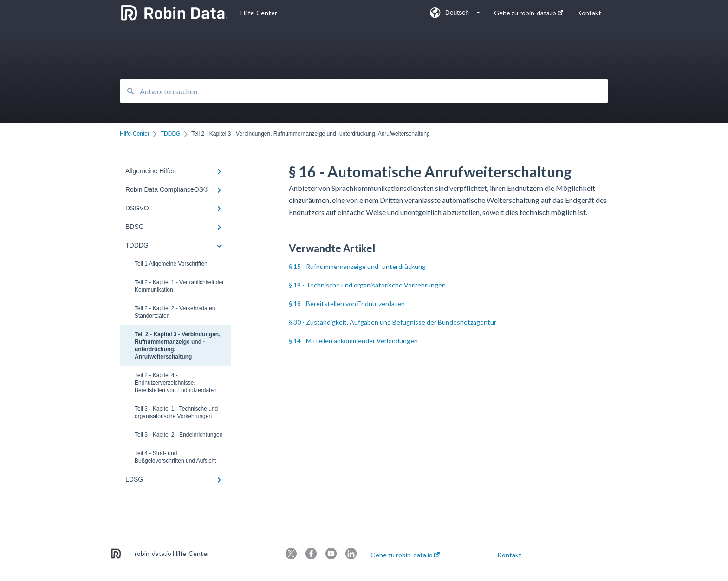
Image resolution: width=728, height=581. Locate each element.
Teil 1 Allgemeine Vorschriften (171, 264)
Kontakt (509, 555)
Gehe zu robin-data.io (405, 555)
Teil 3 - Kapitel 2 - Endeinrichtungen (179, 435)
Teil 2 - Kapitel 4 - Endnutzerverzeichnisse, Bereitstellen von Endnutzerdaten (176, 383)
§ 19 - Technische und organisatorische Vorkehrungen (367, 285)
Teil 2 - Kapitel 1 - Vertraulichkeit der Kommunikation (179, 286)
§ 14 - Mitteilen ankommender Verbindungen (353, 341)
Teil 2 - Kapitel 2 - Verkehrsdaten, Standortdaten (176, 312)
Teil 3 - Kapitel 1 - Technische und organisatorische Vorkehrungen (176, 412)
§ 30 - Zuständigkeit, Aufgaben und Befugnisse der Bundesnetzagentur (393, 322)
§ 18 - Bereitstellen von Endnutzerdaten (347, 304)
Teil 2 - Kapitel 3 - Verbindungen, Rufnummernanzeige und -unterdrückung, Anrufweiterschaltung (177, 346)
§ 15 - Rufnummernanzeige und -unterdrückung (357, 266)
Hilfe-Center (259, 13)
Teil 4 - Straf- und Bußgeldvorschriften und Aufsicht (175, 457)
